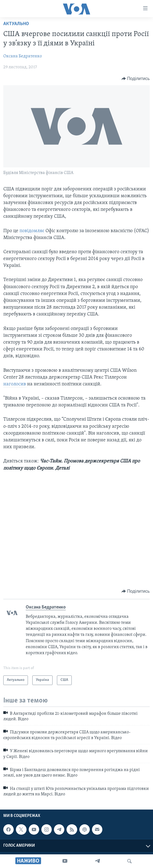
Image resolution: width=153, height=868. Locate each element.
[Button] (136, 79)
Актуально (16, 24)
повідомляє (32, 231)
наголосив (15, 384)
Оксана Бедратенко (23, 56)
